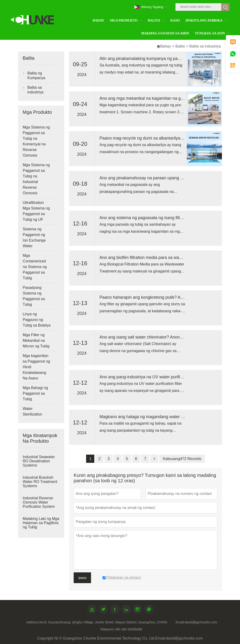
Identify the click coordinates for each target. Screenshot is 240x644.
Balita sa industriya (35, 90)
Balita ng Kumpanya (36, 75)
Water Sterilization (32, 411)
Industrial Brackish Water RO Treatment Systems (40, 482)
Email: (180, 622)
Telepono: (107, 629)
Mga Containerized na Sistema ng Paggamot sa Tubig (35, 267)
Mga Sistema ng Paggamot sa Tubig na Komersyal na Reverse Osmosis (36, 141)
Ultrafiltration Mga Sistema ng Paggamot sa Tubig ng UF (36, 211)
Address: (33, 622)
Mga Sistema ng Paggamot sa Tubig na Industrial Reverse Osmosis (36, 179)
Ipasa (82, 578)
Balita (180, 46)
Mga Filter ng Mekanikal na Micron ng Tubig (36, 340)
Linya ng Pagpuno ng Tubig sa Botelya (37, 320)
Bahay (164, 46)
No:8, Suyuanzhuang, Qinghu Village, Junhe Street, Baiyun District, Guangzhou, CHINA (103, 622)
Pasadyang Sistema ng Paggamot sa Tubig (34, 296)
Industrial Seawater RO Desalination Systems (39, 461)
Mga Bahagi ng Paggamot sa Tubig (35, 393)
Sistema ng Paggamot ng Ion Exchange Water (34, 237)
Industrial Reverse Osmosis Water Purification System (39, 502)
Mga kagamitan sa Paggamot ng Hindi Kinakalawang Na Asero (36, 367)
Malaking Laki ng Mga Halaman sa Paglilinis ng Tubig (41, 523)
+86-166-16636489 (128, 629)
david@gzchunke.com (201, 622)
